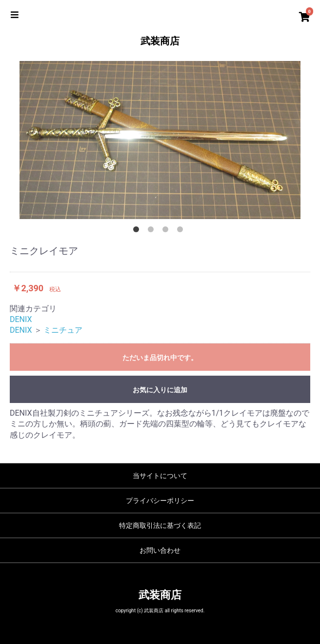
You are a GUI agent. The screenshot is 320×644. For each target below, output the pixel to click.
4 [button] (182, 231)
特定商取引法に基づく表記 (160, 525)
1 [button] (138, 231)
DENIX (21, 319)
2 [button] (153, 231)
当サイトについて (160, 476)
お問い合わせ (160, 550)
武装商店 (160, 41)
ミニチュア (63, 330)
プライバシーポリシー (160, 501)
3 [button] (167, 231)
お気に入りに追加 (160, 390)
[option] (160, 140)
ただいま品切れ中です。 (160, 358)
